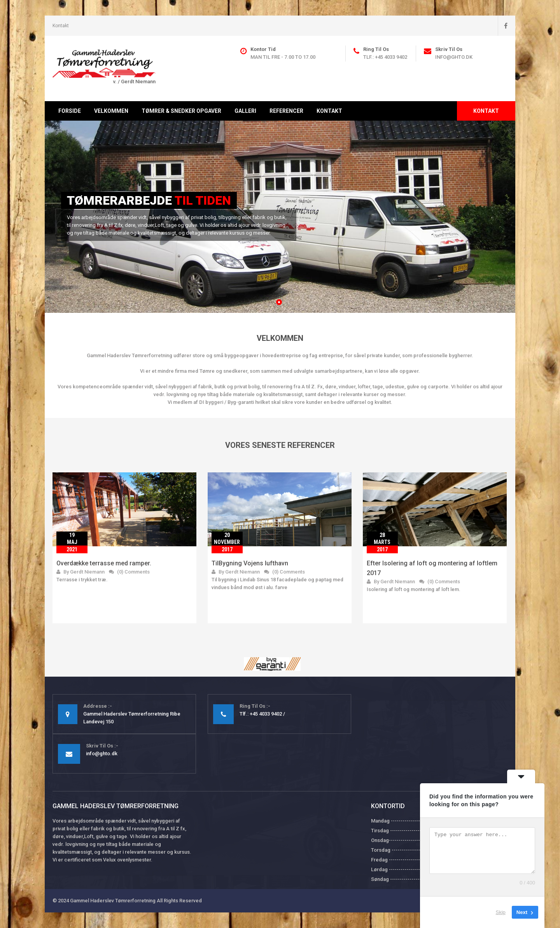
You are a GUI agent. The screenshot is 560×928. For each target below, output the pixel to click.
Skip (501, 912)
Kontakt (61, 26)
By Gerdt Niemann (80, 572)
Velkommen (111, 111)
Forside (70, 111)
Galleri (245, 111)
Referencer (286, 111)
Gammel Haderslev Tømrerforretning (113, 901)
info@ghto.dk (454, 57)
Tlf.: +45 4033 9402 (385, 57)
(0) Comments (129, 572)
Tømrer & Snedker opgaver (181, 111)
